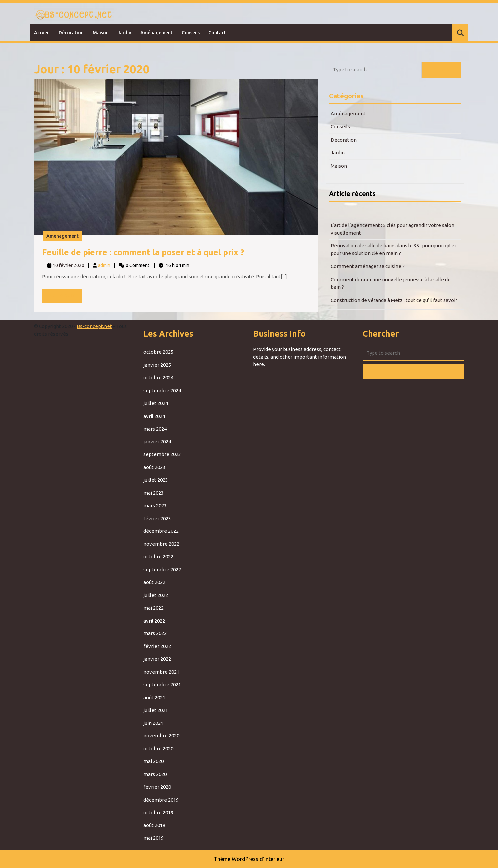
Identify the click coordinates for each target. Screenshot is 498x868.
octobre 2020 (158, 749)
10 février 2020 (69, 265)
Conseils (191, 33)
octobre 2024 (158, 378)
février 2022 (157, 646)
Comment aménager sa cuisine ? (368, 266)
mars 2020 (155, 774)
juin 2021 (153, 723)
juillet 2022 (156, 595)
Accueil (42, 33)
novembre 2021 (161, 672)
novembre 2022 (161, 544)
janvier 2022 (157, 659)
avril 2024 (154, 416)
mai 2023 (154, 493)
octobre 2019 (158, 812)
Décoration (71, 33)
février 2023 (157, 518)
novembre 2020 (161, 736)
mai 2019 (154, 838)
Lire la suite (64, 297)
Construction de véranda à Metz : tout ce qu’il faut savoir (394, 300)
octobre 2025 (158, 352)
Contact (217, 33)
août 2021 (154, 697)
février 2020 (157, 787)
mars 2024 (155, 429)
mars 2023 (155, 505)
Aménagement (157, 33)
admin (104, 265)
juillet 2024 (156, 403)
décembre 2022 (161, 531)
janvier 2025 (157, 365)
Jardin (124, 33)
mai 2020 (154, 761)
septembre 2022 (162, 570)
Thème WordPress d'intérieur (249, 859)
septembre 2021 (162, 684)
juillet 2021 (156, 710)
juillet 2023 (156, 480)
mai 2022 (154, 608)
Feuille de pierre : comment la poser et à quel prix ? (143, 252)
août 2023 (154, 467)
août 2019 (154, 825)
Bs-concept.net (94, 326)
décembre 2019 (161, 800)
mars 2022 (155, 633)
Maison (101, 33)
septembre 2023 (162, 454)
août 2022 (154, 582)
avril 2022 (154, 621)
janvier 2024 (157, 442)
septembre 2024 (162, 390)
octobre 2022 (158, 557)
